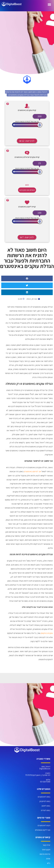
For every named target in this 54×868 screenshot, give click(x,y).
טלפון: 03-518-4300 (45, 781)
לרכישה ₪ (27, 141)
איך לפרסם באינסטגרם (33, 471)
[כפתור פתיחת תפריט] (49, 4)
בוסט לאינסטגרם (44, 797)
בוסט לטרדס (46, 810)
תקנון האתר (46, 850)
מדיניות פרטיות (45, 854)
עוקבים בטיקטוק (47, 633)
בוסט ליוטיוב (46, 806)
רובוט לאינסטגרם (44, 825)
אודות (48, 859)
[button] (27, 278)
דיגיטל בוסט (42, 92)
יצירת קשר (46, 845)
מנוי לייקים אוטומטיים (43, 830)
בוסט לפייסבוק (45, 801)
